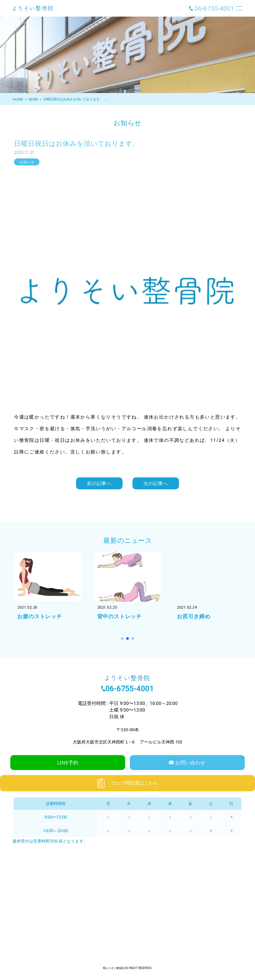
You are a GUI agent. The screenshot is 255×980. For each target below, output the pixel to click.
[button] (122, 638)
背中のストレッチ (120, 616)
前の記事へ (99, 483)
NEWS (33, 99)
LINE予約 (68, 762)
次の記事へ (156, 483)
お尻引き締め (194, 616)
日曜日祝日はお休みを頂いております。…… (76, 99)
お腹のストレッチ (40, 616)
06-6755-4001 (214, 8)
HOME (18, 99)
